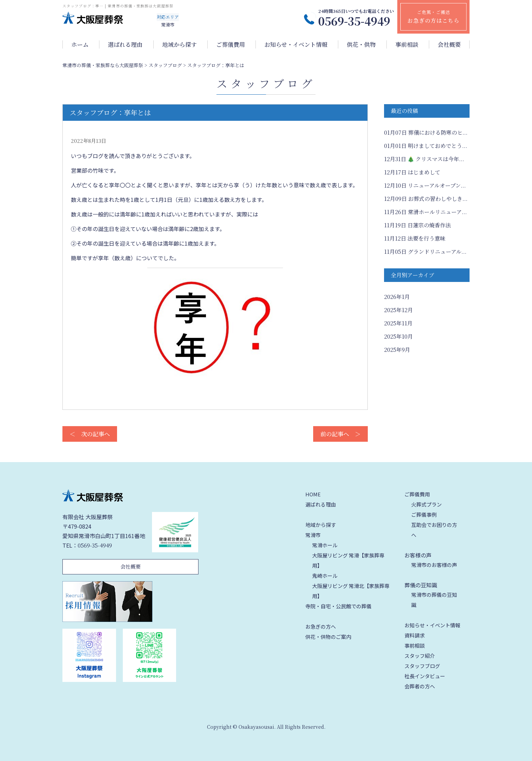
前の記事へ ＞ (340, 434)
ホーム (80, 44)
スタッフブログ (422, 666)
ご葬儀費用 (231, 44)
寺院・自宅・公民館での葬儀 (338, 606)
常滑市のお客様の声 (434, 565)
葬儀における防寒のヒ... (426, 132)
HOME (313, 494)
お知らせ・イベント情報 (296, 44)
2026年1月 (397, 297)
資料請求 (415, 635)
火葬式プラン (426, 504)
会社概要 (449, 44)
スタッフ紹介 (420, 656)
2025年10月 (398, 336)
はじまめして (412, 172)
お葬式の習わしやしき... (426, 199)
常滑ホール (325, 545)
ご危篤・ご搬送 (433, 17)
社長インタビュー (425, 676)
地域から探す (179, 44)
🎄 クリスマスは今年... (424, 159)
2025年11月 (398, 323)
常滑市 (313, 535)
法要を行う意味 (415, 238)
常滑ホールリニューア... (425, 212)
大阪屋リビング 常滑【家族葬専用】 (348, 560)
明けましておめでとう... (426, 146)
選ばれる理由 (125, 44)
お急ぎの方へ (321, 626)
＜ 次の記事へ (90, 434)
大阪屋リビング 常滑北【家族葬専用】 (351, 591)
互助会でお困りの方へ (434, 530)
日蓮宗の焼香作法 (417, 225)
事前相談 (407, 44)
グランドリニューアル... (425, 252)
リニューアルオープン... (425, 185)
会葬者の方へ (420, 686)
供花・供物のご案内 (328, 637)
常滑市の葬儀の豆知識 (434, 600)
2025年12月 (398, 310)
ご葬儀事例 (424, 515)
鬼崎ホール (325, 576)
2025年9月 (397, 350)
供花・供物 (361, 44)
